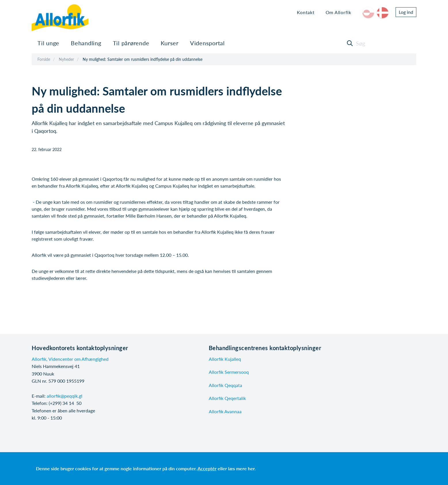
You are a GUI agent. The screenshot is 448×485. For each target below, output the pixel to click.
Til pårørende (131, 43)
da (383, 13)
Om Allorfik (338, 12)
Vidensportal (207, 43)
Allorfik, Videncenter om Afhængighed (70, 359)
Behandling (86, 43)
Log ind (406, 12)
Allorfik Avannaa (225, 411)
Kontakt (306, 12)
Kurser (170, 43)
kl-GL (368, 13)
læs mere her (241, 468)
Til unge (48, 43)
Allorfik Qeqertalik (227, 398)
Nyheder (66, 59)
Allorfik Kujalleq (225, 359)
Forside (44, 59)
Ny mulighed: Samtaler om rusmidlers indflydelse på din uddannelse (143, 59)
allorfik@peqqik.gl (64, 396)
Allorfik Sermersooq (229, 372)
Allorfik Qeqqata (225, 385)
